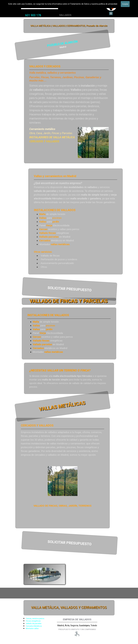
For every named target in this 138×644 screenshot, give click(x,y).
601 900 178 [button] (33, 15)
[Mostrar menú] (111, 13)
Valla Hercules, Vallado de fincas (40, 7)
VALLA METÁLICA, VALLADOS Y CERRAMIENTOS (69, 608)
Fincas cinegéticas (33, 621)
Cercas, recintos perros (35, 618)
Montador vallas (32, 628)
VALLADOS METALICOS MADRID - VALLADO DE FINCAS (62, 2)
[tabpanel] (33, 15)
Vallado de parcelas (34, 623)
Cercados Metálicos (34, 626)
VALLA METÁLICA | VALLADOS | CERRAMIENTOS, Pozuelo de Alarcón (69, 26)
